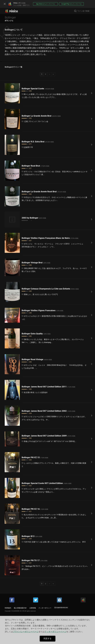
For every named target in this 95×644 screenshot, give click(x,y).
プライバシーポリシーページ (26, 632)
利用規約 (8, 608)
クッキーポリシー (45, 608)
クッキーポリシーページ (55, 632)
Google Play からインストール (71, 4)
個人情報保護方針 (20, 608)
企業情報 (33, 608)
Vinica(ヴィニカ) (13, 11)
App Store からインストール (45, 4)
